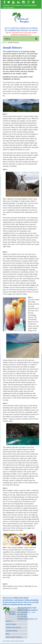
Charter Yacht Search (13, 628)
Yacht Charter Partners (14, 637)
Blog (8, 634)
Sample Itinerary (12, 631)
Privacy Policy (6, 641)
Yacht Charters (11, 624)
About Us (9, 621)
